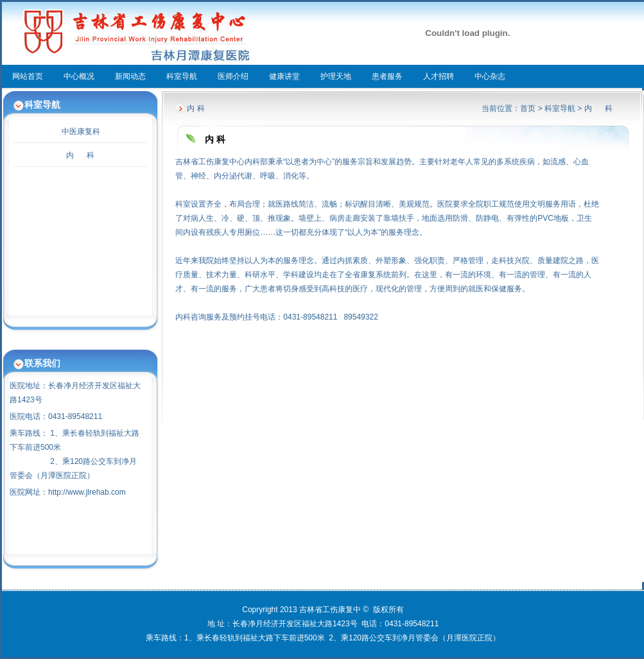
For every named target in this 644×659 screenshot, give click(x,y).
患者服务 (387, 76)
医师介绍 (233, 76)
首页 (528, 108)
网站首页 (28, 76)
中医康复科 (81, 132)
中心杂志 (490, 76)
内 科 (80, 155)
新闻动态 (130, 76)
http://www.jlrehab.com (87, 492)
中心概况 (79, 76)
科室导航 (182, 76)
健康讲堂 (284, 76)
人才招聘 (439, 76)
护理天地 (336, 76)
